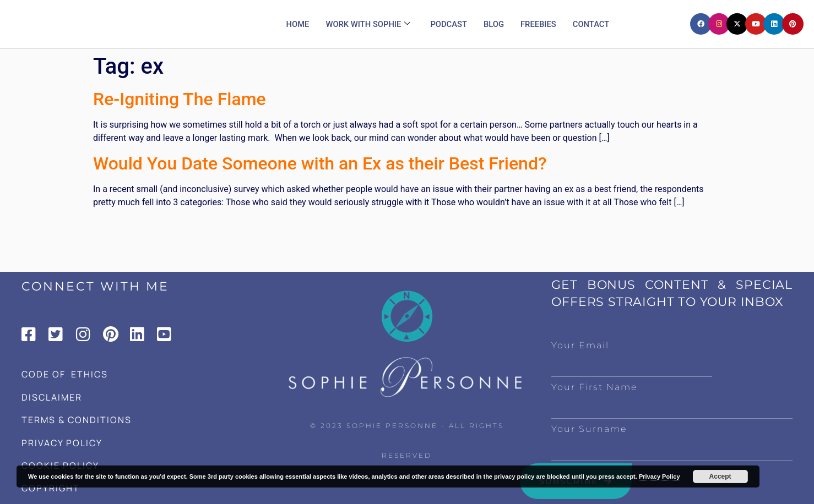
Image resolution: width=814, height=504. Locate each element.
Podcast (449, 24)
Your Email (580, 345)
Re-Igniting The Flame (180, 99)
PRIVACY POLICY (62, 443)
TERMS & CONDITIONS (77, 420)
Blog (495, 24)
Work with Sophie (367, 24)
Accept (720, 476)
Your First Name (594, 387)
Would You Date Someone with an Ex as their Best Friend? (320, 163)
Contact (593, 24)
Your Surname (589, 429)
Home (296, 24)
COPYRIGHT (51, 488)
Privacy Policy (660, 476)
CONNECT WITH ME (95, 286)
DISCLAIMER (52, 397)
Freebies (539, 24)
